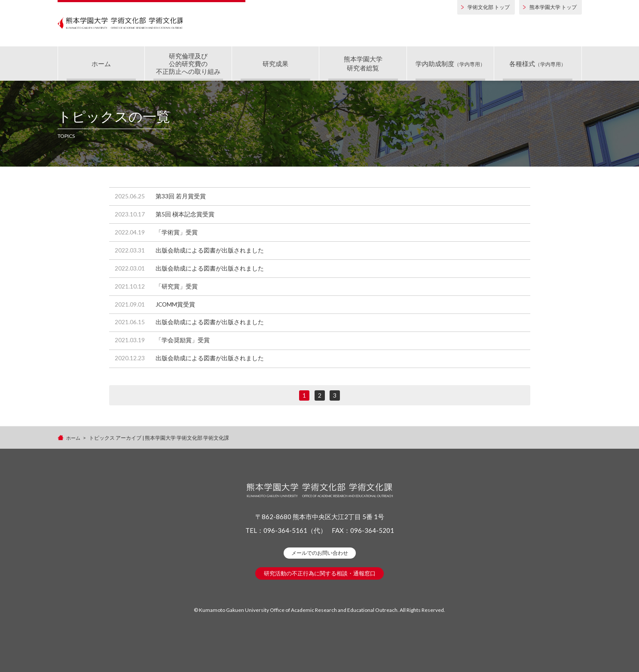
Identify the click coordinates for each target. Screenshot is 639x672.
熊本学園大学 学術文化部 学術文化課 (151, 26)
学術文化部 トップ (489, 7)
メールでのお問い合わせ (320, 576)
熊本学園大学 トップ (553, 7)
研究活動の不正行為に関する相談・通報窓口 (320, 596)
